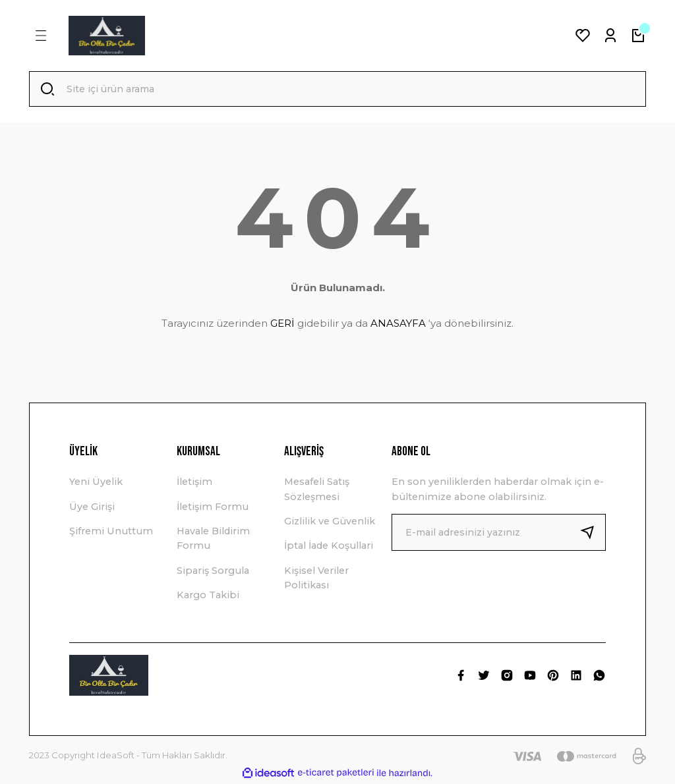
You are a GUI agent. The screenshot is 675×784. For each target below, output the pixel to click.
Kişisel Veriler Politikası (316, 579)
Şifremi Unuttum (111, 532)
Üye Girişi (92, 508)
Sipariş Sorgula (213, 572)
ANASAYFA (398, 324)
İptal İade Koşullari (329, 547)
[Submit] (593, 534)
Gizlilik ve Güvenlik (330, 522)
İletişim (194, 483)
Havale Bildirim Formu (213, 540)
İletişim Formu (213, 508)
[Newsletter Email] (499, 534)
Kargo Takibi (208, 596)
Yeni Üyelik (96, 483)
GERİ (282, 324)
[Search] (337, 90)
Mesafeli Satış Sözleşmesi (317, 490)
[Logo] (107, 36)
